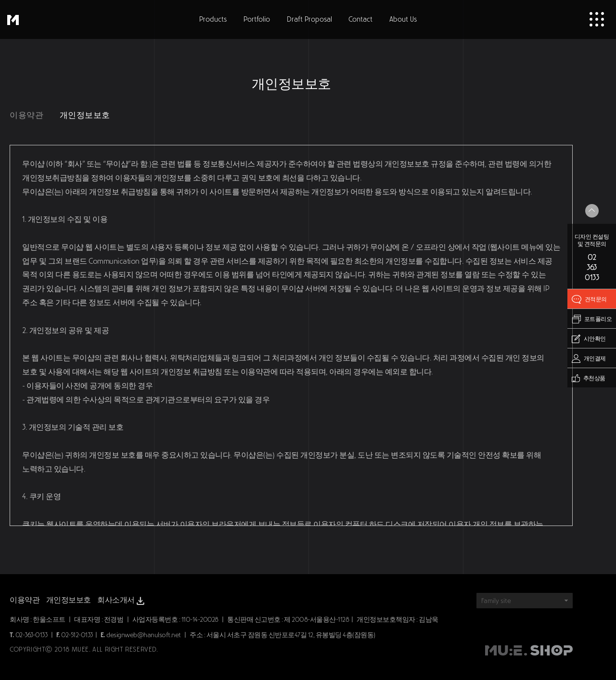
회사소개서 (122, 601)
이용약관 (26, 115)
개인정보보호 (85, 115)
